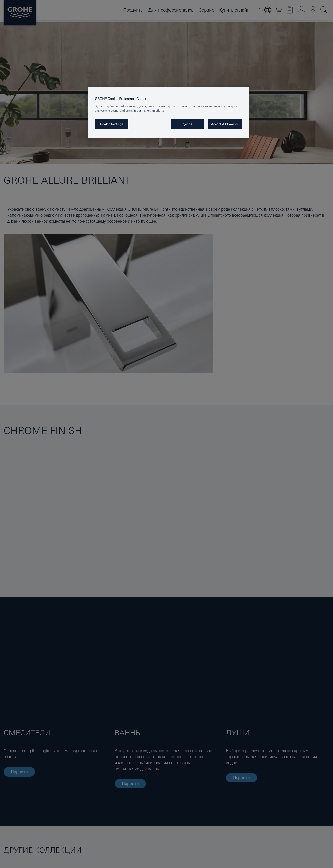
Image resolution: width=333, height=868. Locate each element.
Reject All (188, 124)
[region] (168, 112)
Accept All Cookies (225, 124)
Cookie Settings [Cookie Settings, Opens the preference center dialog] (112, 124)
